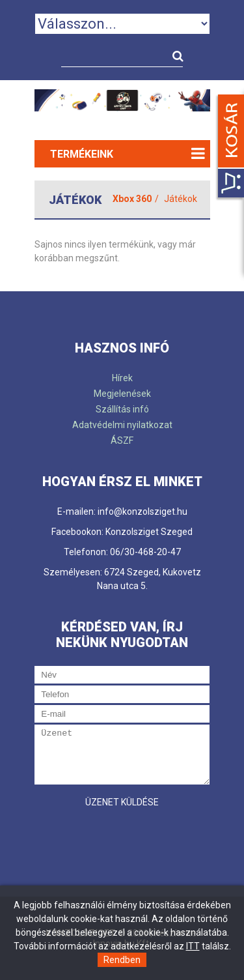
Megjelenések (122, 394)
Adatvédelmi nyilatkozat (122, 425)
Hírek (122, 378)
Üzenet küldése (122, 802)
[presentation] (133, 840)
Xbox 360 (132, 199)
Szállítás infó (122, 409)
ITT (193, 946)
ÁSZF (122, 440)
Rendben (122, 960)
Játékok (181, 199)
